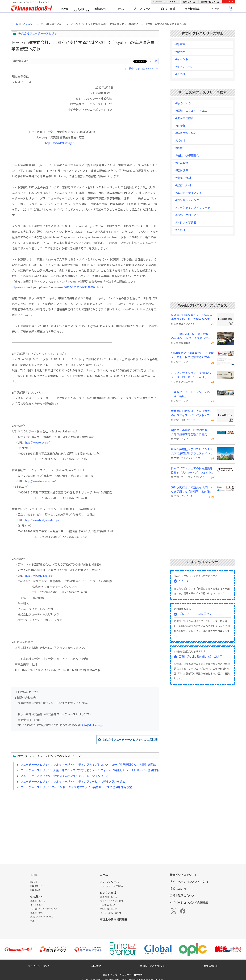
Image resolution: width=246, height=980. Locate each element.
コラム (120, 9)
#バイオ (180, 141)
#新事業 (180, 44)
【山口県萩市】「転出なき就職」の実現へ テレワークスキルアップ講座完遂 (192, 336)
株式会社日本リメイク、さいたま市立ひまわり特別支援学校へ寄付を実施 (192, 317)
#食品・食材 (183, 178)
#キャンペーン (184, 67)
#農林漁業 (182, 170)
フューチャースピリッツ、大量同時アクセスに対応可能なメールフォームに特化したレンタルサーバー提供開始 (89, 770)
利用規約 (96, 966)
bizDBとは (35, 890)
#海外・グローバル (187, 215)
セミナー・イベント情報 (112, 901)
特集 (32, 921)
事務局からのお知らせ (152, 966)
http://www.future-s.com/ (41, 481)
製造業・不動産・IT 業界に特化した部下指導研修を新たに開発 (192, 432)
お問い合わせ (211, 966)
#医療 (179, 148)
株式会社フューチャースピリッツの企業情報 (130, 740)
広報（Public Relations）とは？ (200, 656)
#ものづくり (183, 103)
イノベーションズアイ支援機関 (189, 903)
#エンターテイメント (189, 193)
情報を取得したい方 (210, 2)
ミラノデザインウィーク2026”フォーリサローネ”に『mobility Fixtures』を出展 (191, 375)
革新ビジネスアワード (184, 875)
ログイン (229, 2)
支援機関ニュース (109, 897)
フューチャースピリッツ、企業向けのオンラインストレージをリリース (64, 776)
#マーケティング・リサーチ (193, 208)
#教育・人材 (183, 185)
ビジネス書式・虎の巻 (111, 913)
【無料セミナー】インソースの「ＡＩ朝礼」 (190, 394)
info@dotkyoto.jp (92, 725)
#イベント (182, 59)
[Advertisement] (85, 823)
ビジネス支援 (168, 9)
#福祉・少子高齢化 (187, 156)
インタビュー (37, 905)
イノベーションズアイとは (165, 2)
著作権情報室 (192, 9)
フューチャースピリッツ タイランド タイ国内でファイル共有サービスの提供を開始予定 (76, 787)
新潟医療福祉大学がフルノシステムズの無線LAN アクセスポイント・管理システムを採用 (192, 452)
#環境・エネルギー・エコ (191, 111)
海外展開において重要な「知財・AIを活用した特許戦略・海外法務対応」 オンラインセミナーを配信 (192, 490)
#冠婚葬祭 (182, 163)
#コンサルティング (187, 200)
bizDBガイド (36, 886)
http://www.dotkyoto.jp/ (60, 143)
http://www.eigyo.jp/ (38, 443)
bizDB (81, 9)
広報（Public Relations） (42, 917)
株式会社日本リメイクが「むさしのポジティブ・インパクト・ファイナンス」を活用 (192, 414)
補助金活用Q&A (108, 905)
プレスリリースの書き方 (196, 614)
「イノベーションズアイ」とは (189, 882)
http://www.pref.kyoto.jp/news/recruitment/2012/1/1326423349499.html (57, 287)
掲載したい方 (189, 2)
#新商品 (180, 52)
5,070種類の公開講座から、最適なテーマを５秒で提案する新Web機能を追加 (192, 355)
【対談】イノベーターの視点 (44, 909)
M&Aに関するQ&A (109, 909)
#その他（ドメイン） (147, 69)
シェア (153, 61)
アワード (214, 9)
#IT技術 (129, 69)
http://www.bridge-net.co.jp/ (42, 520)
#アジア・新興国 (186, 223)
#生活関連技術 (184, 118)
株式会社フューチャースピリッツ (39, 34)
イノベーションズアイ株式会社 (127, 975)
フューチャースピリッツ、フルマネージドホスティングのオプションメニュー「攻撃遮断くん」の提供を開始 (88, 765)
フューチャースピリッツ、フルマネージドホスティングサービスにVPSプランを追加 (73, 782)
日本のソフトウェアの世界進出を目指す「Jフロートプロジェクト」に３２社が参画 (192, 471)
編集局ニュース (38, 901)
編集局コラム (37, 913)
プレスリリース (142, 9)
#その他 (180, 74)
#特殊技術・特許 (186, 133)
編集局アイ (100, 9)
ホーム (14, 24)
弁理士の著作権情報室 (114, 920)
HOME (65, 9)
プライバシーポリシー (40, 966)
